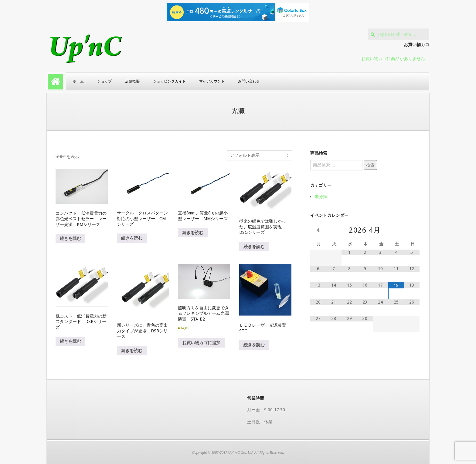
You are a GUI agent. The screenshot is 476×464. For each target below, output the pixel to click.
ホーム (78, 81)
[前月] (318, 230)
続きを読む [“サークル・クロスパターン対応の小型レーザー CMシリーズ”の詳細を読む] (132, 238)
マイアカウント (212, 81)
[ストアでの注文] (260, 156)
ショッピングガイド (169, 81)
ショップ (104, 81)
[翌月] (412, 230)
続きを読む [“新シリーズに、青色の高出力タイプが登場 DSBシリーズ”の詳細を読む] (132, 351)
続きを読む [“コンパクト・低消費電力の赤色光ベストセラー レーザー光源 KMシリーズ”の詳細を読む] (70, 238)
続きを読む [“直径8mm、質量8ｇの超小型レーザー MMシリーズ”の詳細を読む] (193, 233)
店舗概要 (132, 81)
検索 (370, 165)
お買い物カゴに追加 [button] (201, 343)
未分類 (321, 197)
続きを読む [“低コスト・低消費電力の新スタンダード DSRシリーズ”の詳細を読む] (70, 341)
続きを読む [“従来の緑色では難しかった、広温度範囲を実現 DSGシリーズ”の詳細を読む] (254, 247)
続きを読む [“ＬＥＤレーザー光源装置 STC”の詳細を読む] (254, 345)
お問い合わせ (249, 81)
